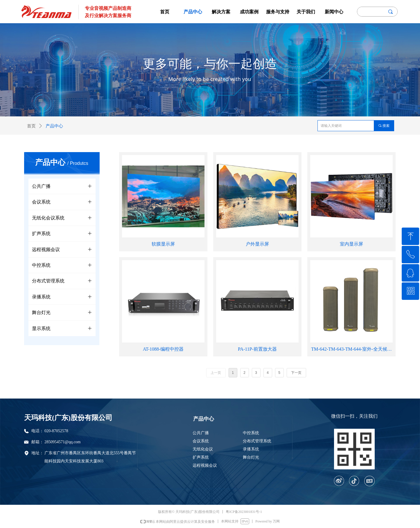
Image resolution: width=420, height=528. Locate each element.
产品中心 (54, 126)
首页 (31, 126)
